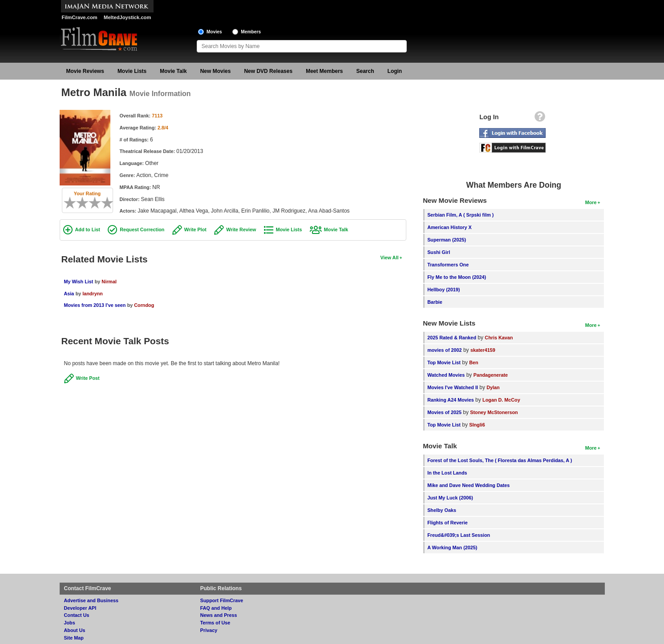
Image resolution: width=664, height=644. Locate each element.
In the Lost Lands (447, 473)
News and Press (219, 615)
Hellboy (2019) (443, 290)
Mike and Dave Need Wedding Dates (468, 485)
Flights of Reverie (447, 523)
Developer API (80, 608)
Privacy (209, 630)
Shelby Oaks (442, 510)
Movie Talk (173, 71)
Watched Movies (446, 375)
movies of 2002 (444, 350)
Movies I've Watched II (453, 387)
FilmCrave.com (80, 17)
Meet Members (324, 71)
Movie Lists (132, 71)
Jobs (70, 623)
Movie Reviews (85, 71)
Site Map (74, 638)
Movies (214, 32)
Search (365, 71)
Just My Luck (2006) (450, 498)
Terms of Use (215, 623)
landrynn (93, 294)
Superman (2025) (447, 240)
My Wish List (79, 282)
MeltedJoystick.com (127, 17)
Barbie (435, 302)
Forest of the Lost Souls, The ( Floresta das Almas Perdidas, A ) (500, 460)
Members (251, 32)
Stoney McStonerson (494, 412)
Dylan (493, 387)
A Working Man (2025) (452, 547)
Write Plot (195, 229)
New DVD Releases (268, 71)
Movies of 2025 (444, 412)
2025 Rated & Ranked (452, 338)
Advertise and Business (91, 600)
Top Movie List (444, 362)
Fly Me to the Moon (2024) (457, 277)
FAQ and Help (216, 608)
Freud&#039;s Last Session (459, 535)
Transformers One (448, 265)
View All (390, 258)
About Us (75, 630)
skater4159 (483, 350)
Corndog (144, 305)
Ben (474, 362)
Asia (69, 294)
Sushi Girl (439, 252)
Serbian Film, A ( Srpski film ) (460, 215)
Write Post (88, 378)
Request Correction (142, 229)
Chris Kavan (499, 338)
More (591, 202)
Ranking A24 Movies (451, 400)
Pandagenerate (491, 375)
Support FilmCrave (222, 600)
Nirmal (109, 282)
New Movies (216, 71)
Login (395, 71)
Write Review (241, 229)
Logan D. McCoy (501, 400)
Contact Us (77, 615)
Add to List (88, 229)
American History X (449, 227)
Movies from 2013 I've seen (95, 305)
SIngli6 (477, 425)
